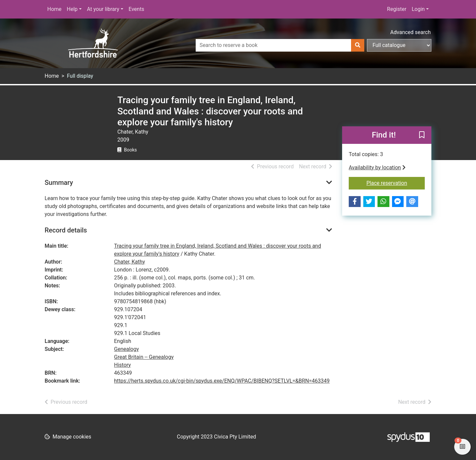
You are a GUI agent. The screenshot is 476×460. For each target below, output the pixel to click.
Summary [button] (59, 183)
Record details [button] (66, 230)
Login (418, 9)
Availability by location (377, 167)
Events (136, 9)
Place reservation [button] (396, 183)
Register (397, 9)
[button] (422, 135)
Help (72, 9)
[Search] (358, 45)
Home (54, 9)
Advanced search (411, 32)
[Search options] (399, 45)
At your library (103, 9)
